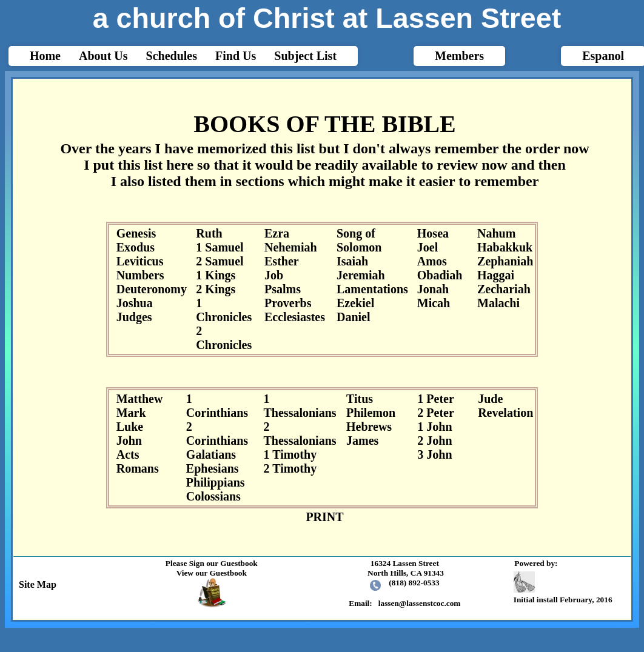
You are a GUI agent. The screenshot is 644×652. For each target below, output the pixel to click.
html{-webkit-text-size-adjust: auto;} (322, 316)
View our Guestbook (212, 573)
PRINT (324, 517)
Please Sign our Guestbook (212, 563)
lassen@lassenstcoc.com (420, 603)
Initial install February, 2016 (565, 588)
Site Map (35, 584)
